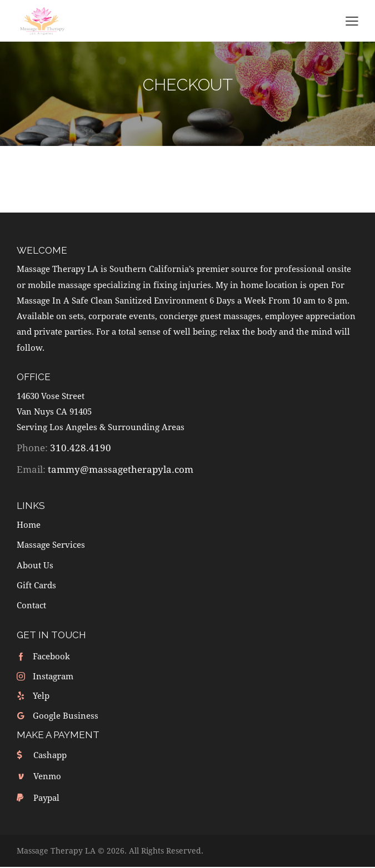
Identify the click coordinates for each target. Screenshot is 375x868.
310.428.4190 (81, 448)
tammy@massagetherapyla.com (121, 469)
